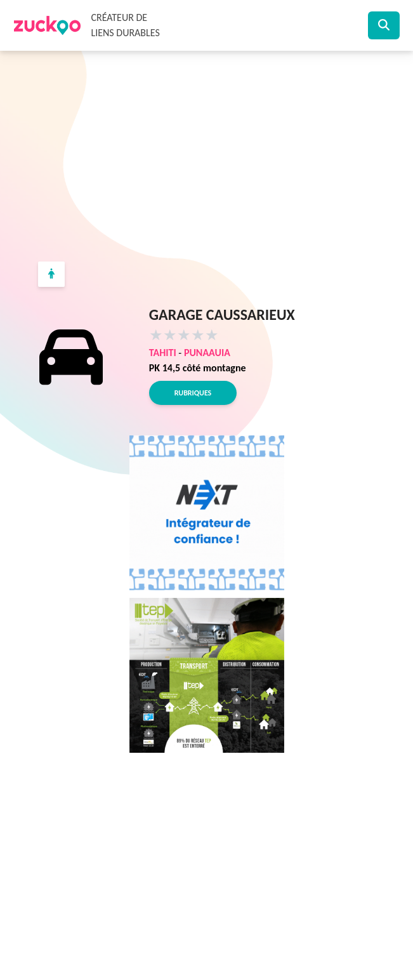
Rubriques (193, 393)
